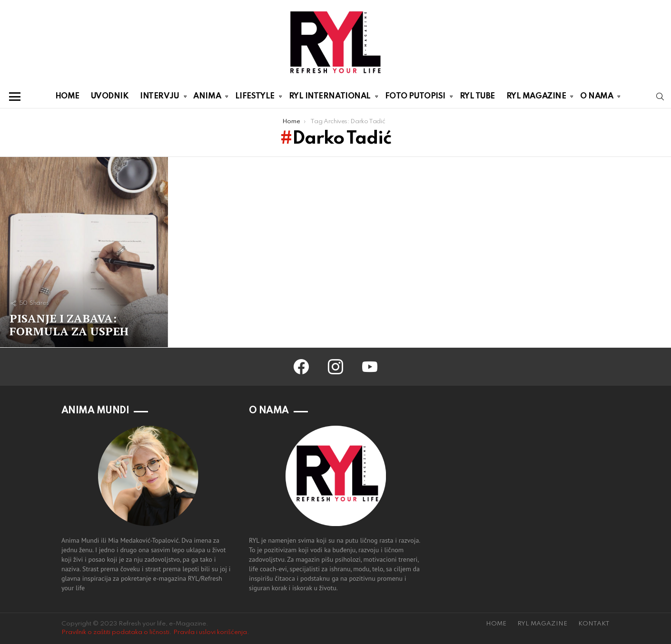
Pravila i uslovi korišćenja (210, 632)
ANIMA (207, 98)
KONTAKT (594, 624)
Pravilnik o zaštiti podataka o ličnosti (115, 632)
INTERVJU (159, 98)
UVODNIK (110, 96)
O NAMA (597, 98)
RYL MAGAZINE (536, 98)
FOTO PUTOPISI (415, 98)
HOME (67, 96)
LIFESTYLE (255, 98)
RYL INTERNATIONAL (330, 98)
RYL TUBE (477, 96)
